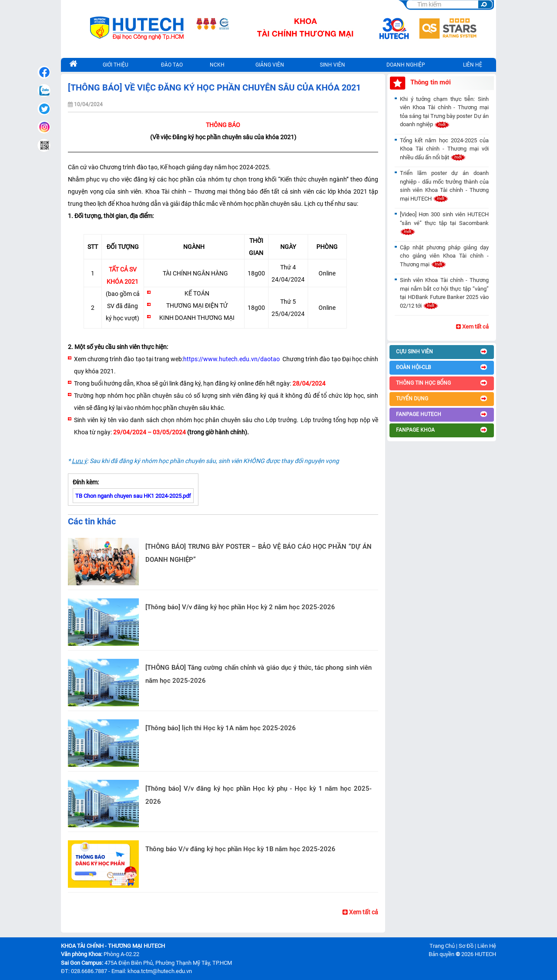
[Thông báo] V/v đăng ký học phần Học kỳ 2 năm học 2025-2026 (240, 607)
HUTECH (485, 954)
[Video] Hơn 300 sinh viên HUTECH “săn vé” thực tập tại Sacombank (444, 223)
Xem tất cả (360, 912)
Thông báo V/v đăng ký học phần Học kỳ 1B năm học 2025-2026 (240, 849)
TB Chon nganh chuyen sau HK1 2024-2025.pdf (133, 496)
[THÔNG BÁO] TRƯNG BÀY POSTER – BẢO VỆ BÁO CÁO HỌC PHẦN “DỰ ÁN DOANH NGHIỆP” (258, 553)
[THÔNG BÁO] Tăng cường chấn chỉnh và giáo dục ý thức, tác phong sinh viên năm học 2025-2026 (258, 674)
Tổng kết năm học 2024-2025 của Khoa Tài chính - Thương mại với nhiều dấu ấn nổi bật (444, 149)
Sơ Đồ (466, 946)
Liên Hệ (487, 946)
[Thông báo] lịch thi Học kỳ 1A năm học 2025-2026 (221, 728)
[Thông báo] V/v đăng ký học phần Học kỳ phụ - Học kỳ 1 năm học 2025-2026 (258, 795)
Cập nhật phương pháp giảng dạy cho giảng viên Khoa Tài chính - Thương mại (444, 256)
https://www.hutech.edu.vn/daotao (232, 359)
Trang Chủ (442, 946)
